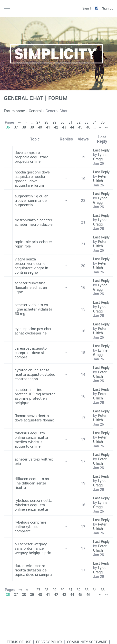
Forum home (14, 111)
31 (70, 122)
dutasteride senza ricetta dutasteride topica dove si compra (33, 570)
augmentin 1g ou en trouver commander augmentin (32, 200)
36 (8, 127)
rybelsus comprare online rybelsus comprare (30, 526)
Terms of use (19, 642)
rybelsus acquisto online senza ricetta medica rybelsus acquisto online (31, 440)
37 (16, 127)
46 (88, 127)
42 (56, 127)
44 (72, 127)
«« (20, 122)
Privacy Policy (49, 642)
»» (107, 127)
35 (103, 122)
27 (38, 122)
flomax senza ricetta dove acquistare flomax (34, 418)
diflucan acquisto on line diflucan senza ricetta (32, 483)
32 (78, 122)
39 (32, 127)
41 (48, 127)
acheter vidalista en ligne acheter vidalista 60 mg (33, 309)
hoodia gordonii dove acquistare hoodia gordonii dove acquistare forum (32, 179)
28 (46, 122)
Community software (87, 642)
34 (95, 122)
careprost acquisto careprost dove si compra (31, 353)
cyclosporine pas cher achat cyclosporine (33, 331)
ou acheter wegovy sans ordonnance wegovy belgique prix (33, 548)
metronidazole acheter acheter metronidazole (34, 222)
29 (54, 122)
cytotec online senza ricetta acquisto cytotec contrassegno (35, 374)
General (35, 111)
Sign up (108, 8)
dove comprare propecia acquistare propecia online (31, 157)
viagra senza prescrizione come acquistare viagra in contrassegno (31, 266)
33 (87, 122)
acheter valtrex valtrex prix (34, 461)
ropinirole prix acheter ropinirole (33, 244)
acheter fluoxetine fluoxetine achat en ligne (31, 287)
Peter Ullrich (100, 178)
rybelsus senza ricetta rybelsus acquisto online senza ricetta (33, 505)
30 (62, 122)
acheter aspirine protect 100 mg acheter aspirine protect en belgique (35, 396)
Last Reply (101, 150)
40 (40, 127)
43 (64, 127)
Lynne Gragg (100, 157)
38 (24, 127)
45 (80, 127)
